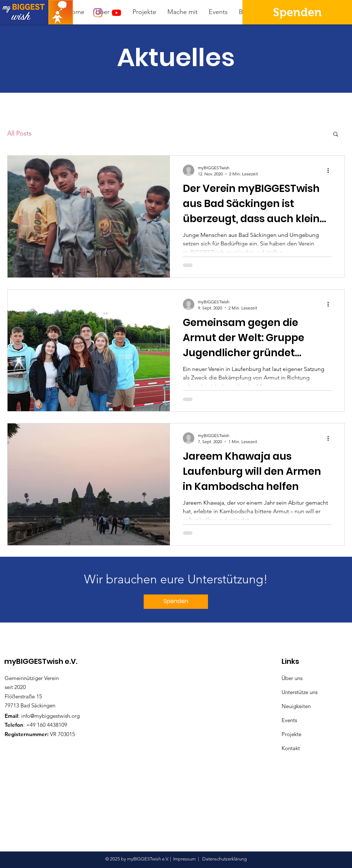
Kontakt (291, 748)
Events (289, 720)
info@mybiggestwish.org (50, 716)
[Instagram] (98, 13)
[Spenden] (297, 12)
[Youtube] (117, 13)
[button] (336, 135)
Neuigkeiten (296, 706)
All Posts (19, 133)
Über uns (292, 678)
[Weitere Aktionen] (330, 170)
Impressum (184, 859)
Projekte (291, 734)
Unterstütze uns (300, 692)
